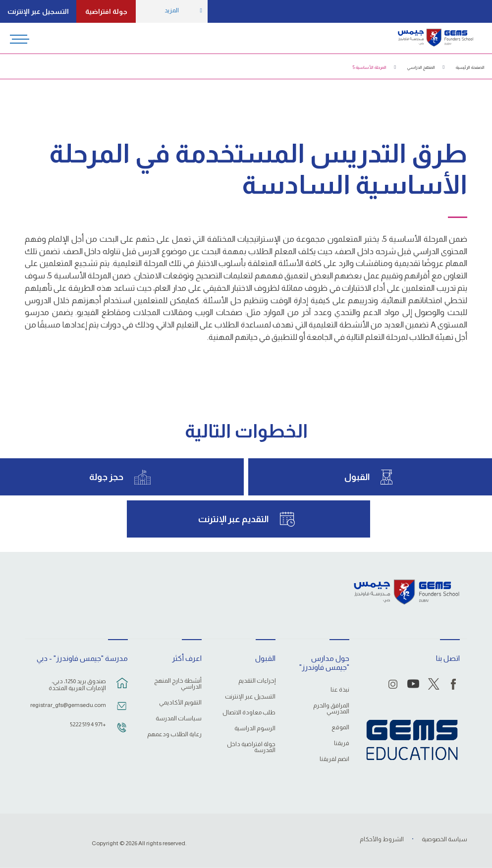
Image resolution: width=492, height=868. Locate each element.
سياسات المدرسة (179, 719)
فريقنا (342, 743)
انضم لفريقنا (334, 759)
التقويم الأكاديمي (180, 703)
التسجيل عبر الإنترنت (38, 11)
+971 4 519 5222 (88, 724)
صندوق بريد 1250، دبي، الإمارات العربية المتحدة (77, 685)
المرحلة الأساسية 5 (370, 67)
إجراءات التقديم (257, 681)
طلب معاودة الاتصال (249, 713)
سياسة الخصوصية (444, 839)
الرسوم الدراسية (255, 729)
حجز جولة (106, 477)
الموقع (340, 728)
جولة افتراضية (106, 11)
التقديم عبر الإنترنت (233, 519)
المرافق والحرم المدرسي (331, 709)
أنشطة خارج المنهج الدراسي (178, 684)
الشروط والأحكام (382, 839)
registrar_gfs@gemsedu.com (71, 705)
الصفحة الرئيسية (470, 67)
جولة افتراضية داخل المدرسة (251, 747)
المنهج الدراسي (421, 67)
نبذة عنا (340, 690)
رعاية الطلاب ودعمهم (174, 734)
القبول (357, 477)
